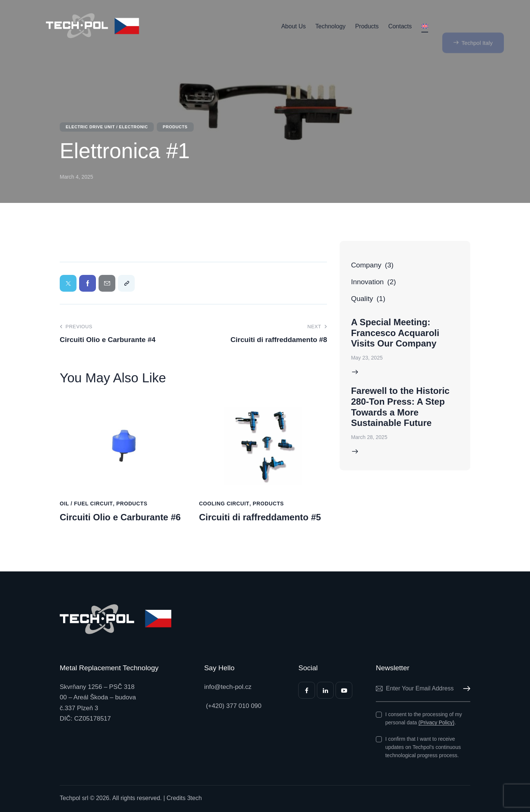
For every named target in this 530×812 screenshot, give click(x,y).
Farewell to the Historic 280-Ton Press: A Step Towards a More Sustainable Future (400, 407)
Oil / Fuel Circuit (86, 504)
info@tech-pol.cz (228, 687)
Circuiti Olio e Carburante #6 (120, 517)
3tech (194, 798)
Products (175, 127)
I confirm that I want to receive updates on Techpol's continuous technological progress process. (423, 747)
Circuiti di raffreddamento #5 (260, 517)
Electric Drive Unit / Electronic (107, 127)
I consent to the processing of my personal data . (423, 718)
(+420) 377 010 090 (233, 706)
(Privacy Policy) (436, 723)
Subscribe (465, 689)
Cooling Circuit (224, 504)
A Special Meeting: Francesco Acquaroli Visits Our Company (395, 333)
